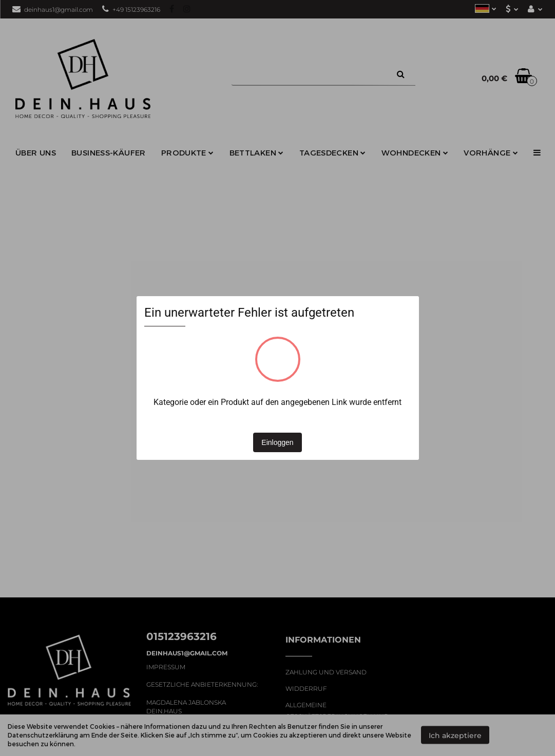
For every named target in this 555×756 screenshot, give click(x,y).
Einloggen (277, 442)
